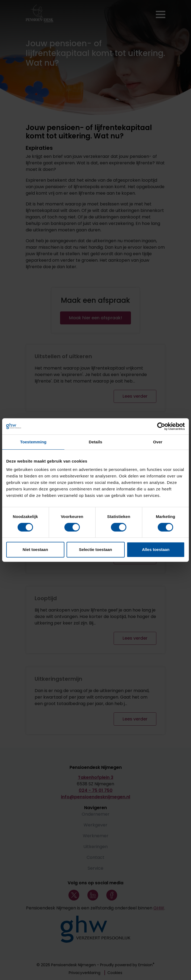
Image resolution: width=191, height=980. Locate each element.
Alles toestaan (156, 549)
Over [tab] (158, 442)
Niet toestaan (35, 549)
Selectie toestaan (96, 549)
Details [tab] (95, 442)
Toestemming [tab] (33, 442)
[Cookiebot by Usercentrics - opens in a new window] (161, 426)
